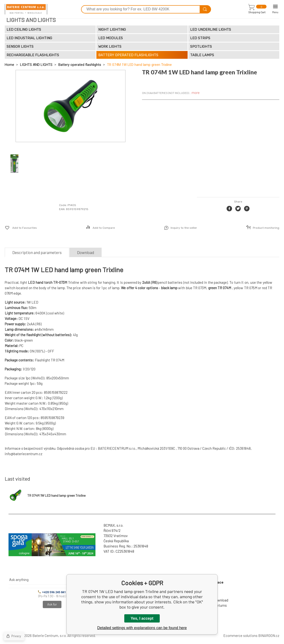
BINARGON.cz (269, 636)
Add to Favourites (25, 228)
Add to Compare (104, 228)
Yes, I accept (142, 618)
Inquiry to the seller (184, 228)
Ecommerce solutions (240, 636)
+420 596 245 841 (52, 592)
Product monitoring (266, 228)
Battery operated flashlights (80, 65)
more (196, 93)
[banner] (26, 9)
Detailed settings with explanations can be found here (142, 628)
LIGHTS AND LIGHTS (36, 65)
